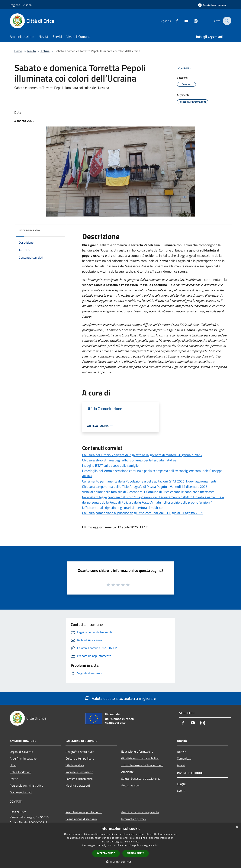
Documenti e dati (21, 792)
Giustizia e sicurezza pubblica (140, 758)
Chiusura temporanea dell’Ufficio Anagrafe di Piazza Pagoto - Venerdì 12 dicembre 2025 (145, 487)
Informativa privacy (134, 819)
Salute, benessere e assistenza (141, 779)
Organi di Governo (21, 752)
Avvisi (181, 765)
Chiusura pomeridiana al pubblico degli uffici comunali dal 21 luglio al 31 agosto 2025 (143, 513)
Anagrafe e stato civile (80, 752)
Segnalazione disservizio (81, 819)
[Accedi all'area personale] (212, 5)
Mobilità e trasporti (78, 785)
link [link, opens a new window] (157, 845)
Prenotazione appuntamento (84, 812)
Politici (14, 779)
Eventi (181, 791)
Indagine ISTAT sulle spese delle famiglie (110, 465)
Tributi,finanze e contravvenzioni (142, 765)
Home (18, 51)
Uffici (13, 765)
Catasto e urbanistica (79, 779)
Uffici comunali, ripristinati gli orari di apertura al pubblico (122, 508)
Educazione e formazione (137, 751)
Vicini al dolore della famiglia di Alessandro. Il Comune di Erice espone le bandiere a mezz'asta (148, 492)
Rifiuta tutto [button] (136, 853)
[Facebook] (174, 21)
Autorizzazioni (130, 785)
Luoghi (181, 784)
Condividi (186, 69)
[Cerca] (227, 21)
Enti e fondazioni (21, 772)
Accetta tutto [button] (106, 853)
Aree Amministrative (23, 758)
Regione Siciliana (21, 5)
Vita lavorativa (75, 765)
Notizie (45, 51)
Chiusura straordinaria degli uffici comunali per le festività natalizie (129, 460)
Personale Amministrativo (26, 785)
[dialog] (120, 846)
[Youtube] (184, 21)
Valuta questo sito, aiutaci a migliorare (120, 698)
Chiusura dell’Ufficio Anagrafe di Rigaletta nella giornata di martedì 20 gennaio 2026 (142, 455)
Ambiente (127, 772)
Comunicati (184, 758)
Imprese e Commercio (79, 772)
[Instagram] (193, 21)
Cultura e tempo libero (80, 758)
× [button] (237, 827)
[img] (57, 229)
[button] (120, 862)
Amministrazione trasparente (140, 812)
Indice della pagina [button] (30, 230)
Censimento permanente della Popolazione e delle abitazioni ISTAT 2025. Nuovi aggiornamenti (149, 481)
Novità (32, 51)
